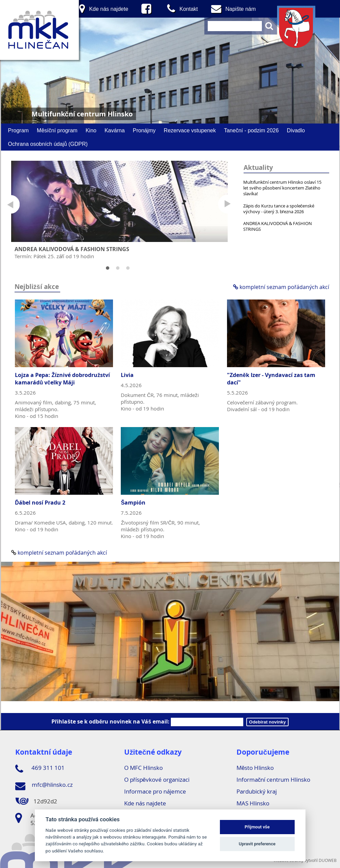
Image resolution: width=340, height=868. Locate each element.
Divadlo (296, 130)
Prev (10, 204)
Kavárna (115, 130)
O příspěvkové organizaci (157, 780)
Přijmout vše (257, 827)
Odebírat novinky (267, 722)
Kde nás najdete (145, 803)
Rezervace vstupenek (190, 130)
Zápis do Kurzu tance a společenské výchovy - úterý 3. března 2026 (279, 209)
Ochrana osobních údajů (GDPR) (48, 144)
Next (228, 204)
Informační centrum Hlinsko (274, 780)
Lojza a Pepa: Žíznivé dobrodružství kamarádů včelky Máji (62, 379)
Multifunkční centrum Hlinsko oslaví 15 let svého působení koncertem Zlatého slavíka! (282, 188)
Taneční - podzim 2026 (251, 130)
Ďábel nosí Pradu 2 (40, 503)
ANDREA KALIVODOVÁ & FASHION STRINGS (278, 226)
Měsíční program (57, 130)
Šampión (133, 503)
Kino (91, 130)
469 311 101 (40, 769)
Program (18, 130)
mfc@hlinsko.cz (44, 786)
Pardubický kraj (257, 791)
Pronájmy (144, 130)
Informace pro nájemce (155, 791)
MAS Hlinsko (253, 803)
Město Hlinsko (255, 768)
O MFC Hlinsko (143, 768)
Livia (127, 375)
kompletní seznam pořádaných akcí (281, 287)
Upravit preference (257, 844)
